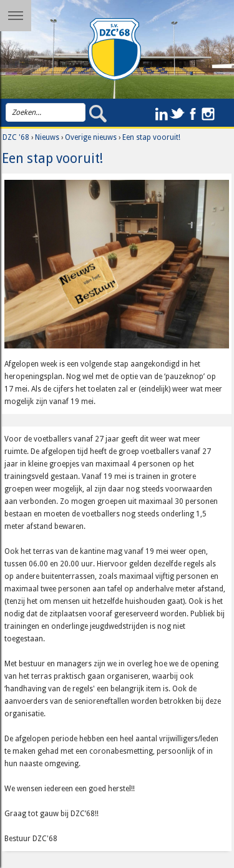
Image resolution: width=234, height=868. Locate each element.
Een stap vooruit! (151, 137)
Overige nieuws (91, 137)
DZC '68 (16, 137)
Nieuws (47, 137)
